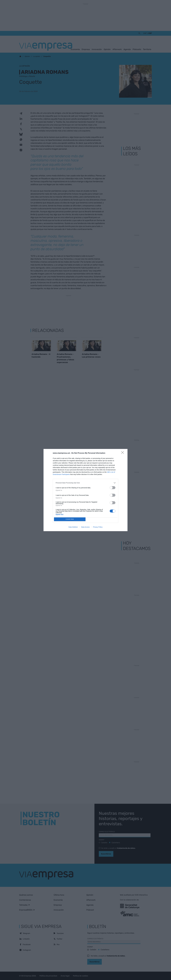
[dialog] (85, 490)
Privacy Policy (98, 527)
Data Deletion (73, 527)
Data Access (85, 527)
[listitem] (85, 483)
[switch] (113, 488)
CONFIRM (70, 519)
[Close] (123, 453)
